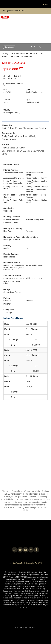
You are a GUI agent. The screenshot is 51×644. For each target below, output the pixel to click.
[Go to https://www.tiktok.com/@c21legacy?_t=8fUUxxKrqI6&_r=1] (15, 550)
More (45, 4)
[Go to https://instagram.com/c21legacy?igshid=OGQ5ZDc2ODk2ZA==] (31, 550)
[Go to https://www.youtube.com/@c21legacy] (20, 550)
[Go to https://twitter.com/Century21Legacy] (26, 550)
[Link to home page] (4, 4)
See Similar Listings (14, 84)
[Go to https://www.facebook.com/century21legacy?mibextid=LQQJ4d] (36, 550)
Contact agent (9, 47)
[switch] (33, 47)
